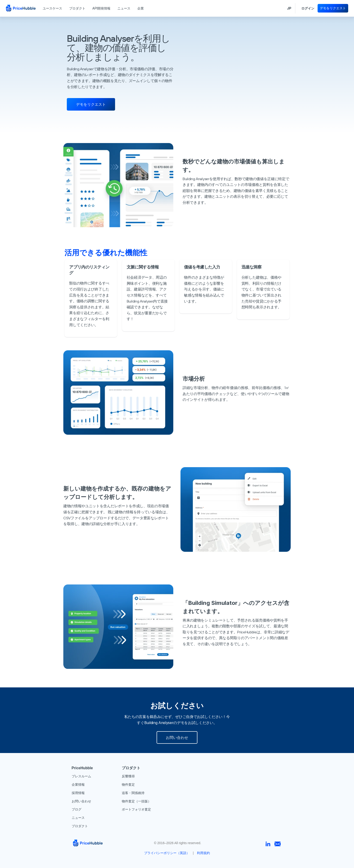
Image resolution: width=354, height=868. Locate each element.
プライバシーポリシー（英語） (167, 853)
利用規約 (203, 853)
